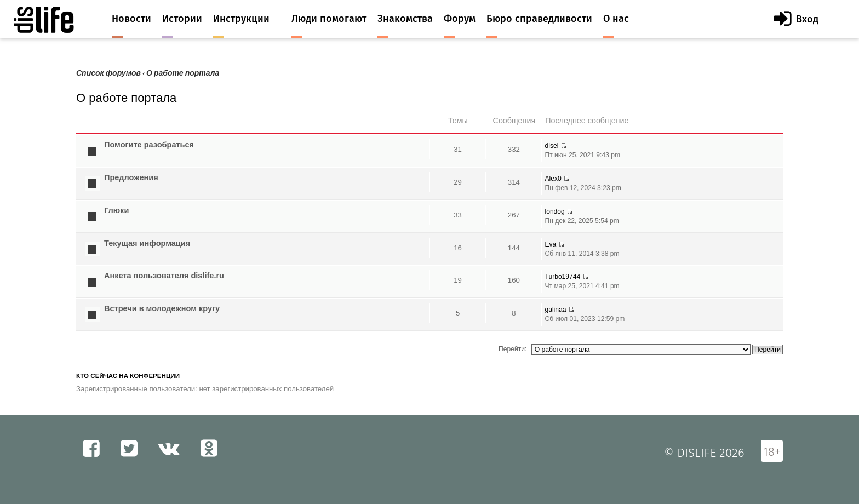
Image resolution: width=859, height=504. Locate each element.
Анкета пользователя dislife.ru (164, 276)
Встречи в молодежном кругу (162, 308)
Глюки (116, 210)
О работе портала (183, 73)
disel (551, 146)
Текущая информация (147, 243)
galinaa (555, 310)
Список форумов (108, 73)
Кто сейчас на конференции (128, 376)
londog (554, 211)
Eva (550, 244)
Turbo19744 (562, 277)
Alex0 (553, 179)
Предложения (131, 177)
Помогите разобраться (149, 145)
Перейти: (512, 349)
